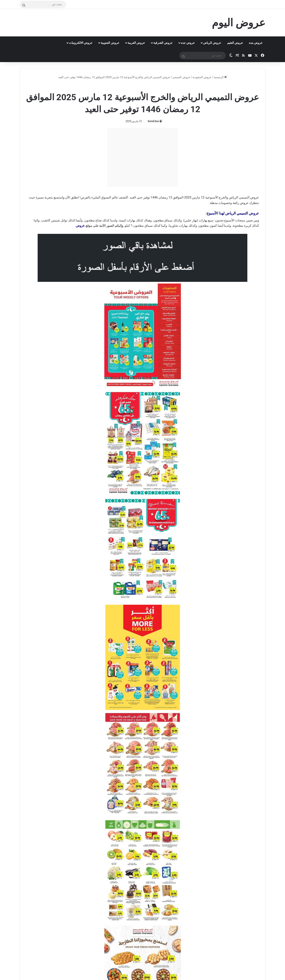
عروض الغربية (136, 43)
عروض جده (188, 43)
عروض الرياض (212, 43)
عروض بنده (256, 43)
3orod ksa (153, 121)
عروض (244, 203)
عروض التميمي (181, 77)
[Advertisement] (143, 157)
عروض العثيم (235, 43)
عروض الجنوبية (110, 43)
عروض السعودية (202, 77)
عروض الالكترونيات (81, 43)
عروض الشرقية (163, 43)
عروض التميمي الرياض (131, 86)
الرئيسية (220, 77)
